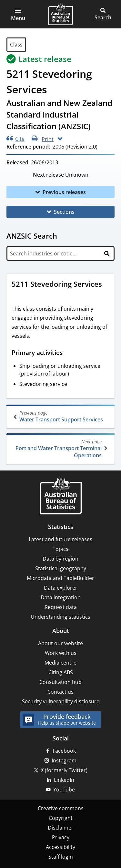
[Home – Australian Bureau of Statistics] (61, 496)
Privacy (61, 837)
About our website (60, 643)
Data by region (60, 559)
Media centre (60, 663)
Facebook (64, 751)
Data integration (61, 597)
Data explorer (61, 588)
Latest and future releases (60, 539)
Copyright (61, 818)
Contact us (60, 692)
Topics (60, 549)
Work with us (61, 653)
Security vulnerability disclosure (61, 701)
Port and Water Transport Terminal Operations (60, 449)
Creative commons (61, 808)
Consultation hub (60, 682)
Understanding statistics (60, 617)
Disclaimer (61, 828)
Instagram (64, 760)
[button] (18, 14)
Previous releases (64, 192)
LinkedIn (64, 780)
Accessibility (60, 847)
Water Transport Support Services (61, 416)
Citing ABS (61, 672)
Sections (64, 212)
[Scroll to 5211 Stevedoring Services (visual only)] (18, 295)
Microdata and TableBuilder (60, 578)
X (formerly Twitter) (64, 770)
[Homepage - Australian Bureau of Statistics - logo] (60, 14)
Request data (61, 607)
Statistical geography (61, 568)
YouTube (64, 790)
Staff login (61, 857)
